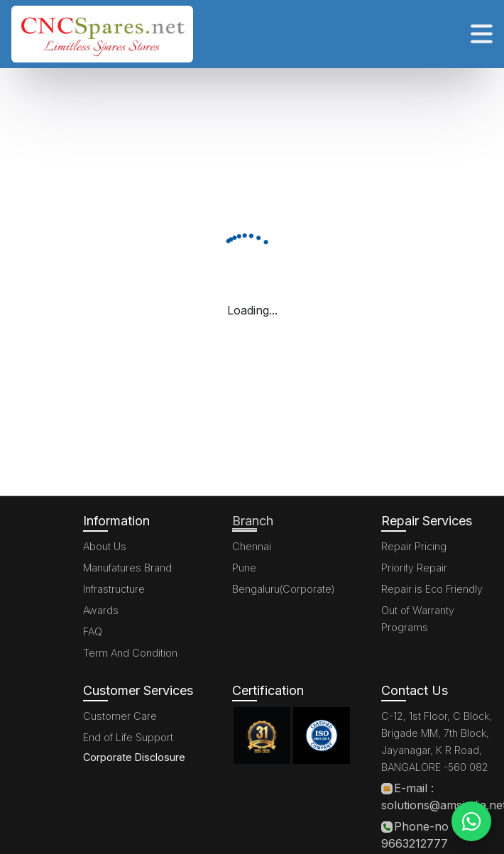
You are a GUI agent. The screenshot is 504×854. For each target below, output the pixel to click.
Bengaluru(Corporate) (284, 589)
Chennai (252, 546)
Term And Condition (130, 653)
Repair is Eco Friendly (432, 589)
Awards (101, 610)
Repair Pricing (414, 546)
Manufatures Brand (127, 568)
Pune (244, 568)
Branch (253, 521)
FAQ (93, 631)
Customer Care (120, 716)
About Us (105, 546)
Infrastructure (114, 589)
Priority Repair (414, 568)
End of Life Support (128, 737)
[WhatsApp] (471, 821)
